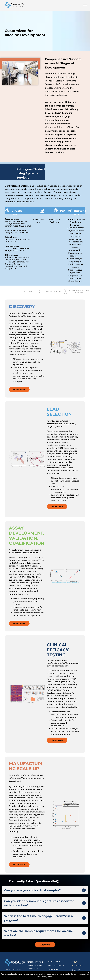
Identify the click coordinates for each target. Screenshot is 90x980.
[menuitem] (59, 962)
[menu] (85, 5)
